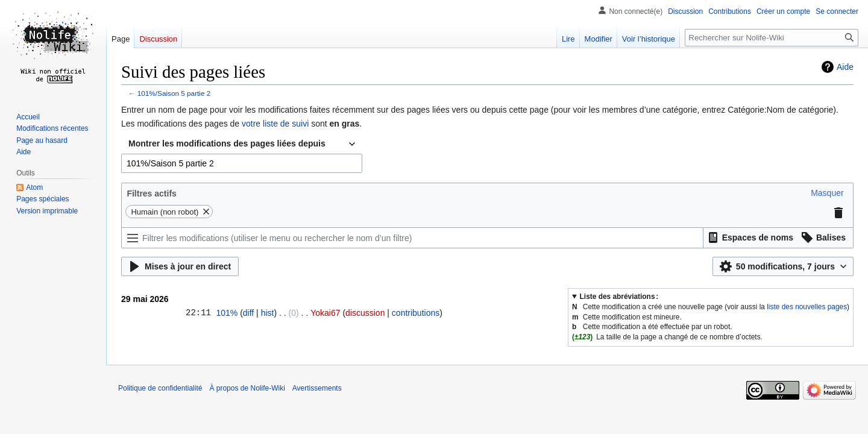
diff (248, 313)
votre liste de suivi (275, 124)
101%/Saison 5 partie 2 (174, 93)
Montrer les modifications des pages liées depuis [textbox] (227, 143)
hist (268, 313)
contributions (416, 313)
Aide (845, 67)
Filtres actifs (151, 193)
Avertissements (317, 388)
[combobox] (242, 144)
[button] (827, 193)
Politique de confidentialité (160, 388)
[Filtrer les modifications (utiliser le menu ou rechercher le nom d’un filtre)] (412, 238)
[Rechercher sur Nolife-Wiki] (772, 38)
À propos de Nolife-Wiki (247, 388)
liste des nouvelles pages (807, 307)
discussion (365, 313)
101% (227, 313)
